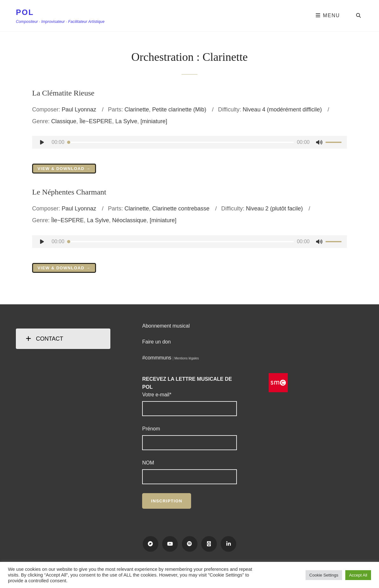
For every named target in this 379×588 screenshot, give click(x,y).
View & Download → (64, 169)
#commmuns (157, 358)
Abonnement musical (166, 326)
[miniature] (154, 121)
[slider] (180, 142)
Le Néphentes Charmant (69, 192)
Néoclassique (129, 220)
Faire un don (156, 342)
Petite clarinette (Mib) (179, 110)
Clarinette (137, 110)
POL (25, 12)
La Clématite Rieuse (63, 93)
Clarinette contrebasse (181, 209)
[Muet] (319, 142)
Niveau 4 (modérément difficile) (282, 110)
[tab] (63, 339)
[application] (190, 142)
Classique (64, 121)
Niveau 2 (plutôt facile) (274, 209)
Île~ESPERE (96, 121)
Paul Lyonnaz (79, 110)
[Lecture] (42, 142)
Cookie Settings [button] (324, 575)
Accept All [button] (358, 575)
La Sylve (126, 121)
